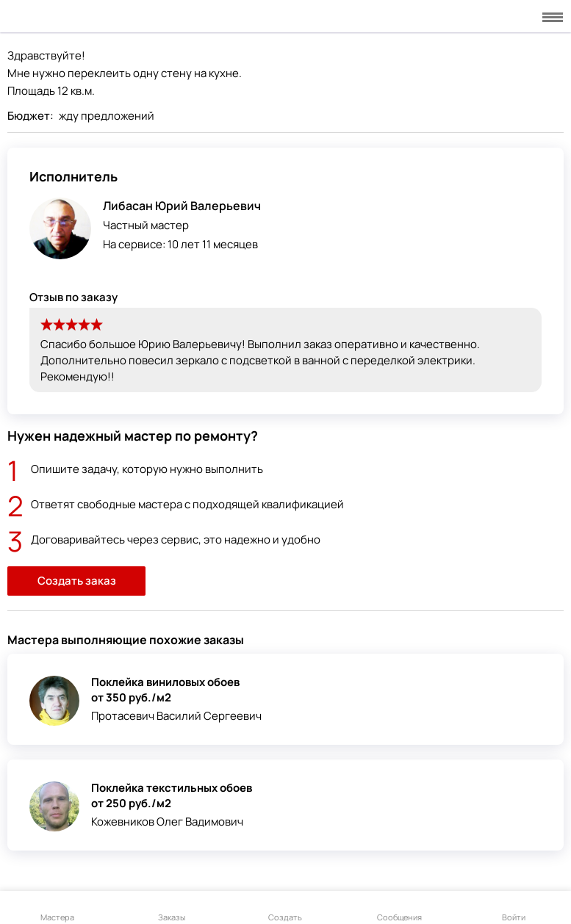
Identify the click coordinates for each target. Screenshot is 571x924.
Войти (514, 909)
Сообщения (399, 909)
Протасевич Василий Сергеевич (176, 716)
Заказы (172, 909)
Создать (285, 909)
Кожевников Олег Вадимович (167, 822)
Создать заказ (77, 581)
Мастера (57, 909)
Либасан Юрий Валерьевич (182, 206)
